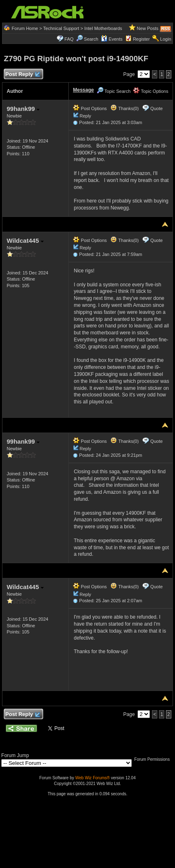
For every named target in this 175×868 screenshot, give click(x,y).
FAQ (69, 39)
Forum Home (25, 28)
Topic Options (151, 91)
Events (112, 39)
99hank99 (23, 109)
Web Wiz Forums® (93, 778)
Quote (156, 108)
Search (91, 39)
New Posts (148, 28)
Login (166, 39)
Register (141, 39)
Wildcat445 (25, 241)
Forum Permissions (154, 759)
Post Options (90, 108)
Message (83, 90)
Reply (85, 116)
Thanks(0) (124, 108)
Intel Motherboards (103, 28)
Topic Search (114, 91)
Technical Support (61, 28)
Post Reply (22, 75)
